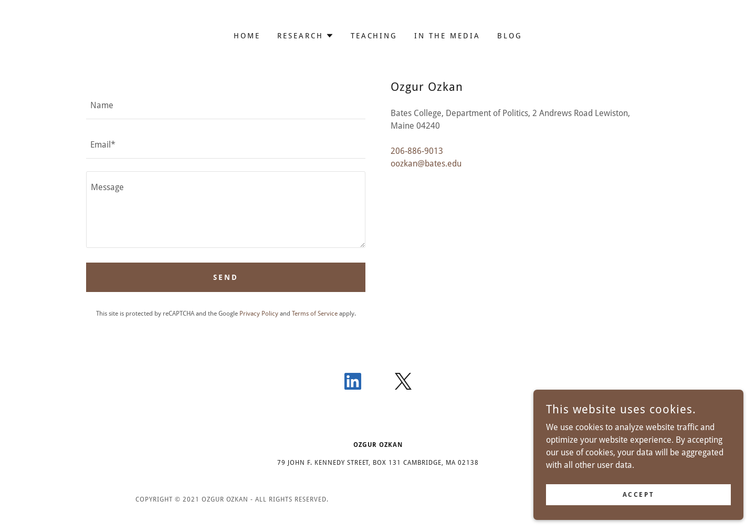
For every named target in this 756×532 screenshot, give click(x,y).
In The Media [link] (447, 36)
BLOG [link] (510, 36)
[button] (306, 36)
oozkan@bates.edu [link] (426, 164)
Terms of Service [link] (315, 314)
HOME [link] (247, 36)
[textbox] (226, 106)
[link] (353, 383)
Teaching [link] (374, 36)
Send (226, 277)
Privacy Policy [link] (259, 314)
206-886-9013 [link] (417, 151)
